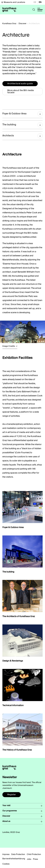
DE (35, 2)
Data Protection (18, 854)
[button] (34, 10)
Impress (6, 854)
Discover (22, 24)
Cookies (6, 864)
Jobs (29, 859)
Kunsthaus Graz (9, 24)
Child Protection (34, 854)
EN (40, 2)
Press (35, 859)
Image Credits (10, 346)
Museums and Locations (13, 2)
